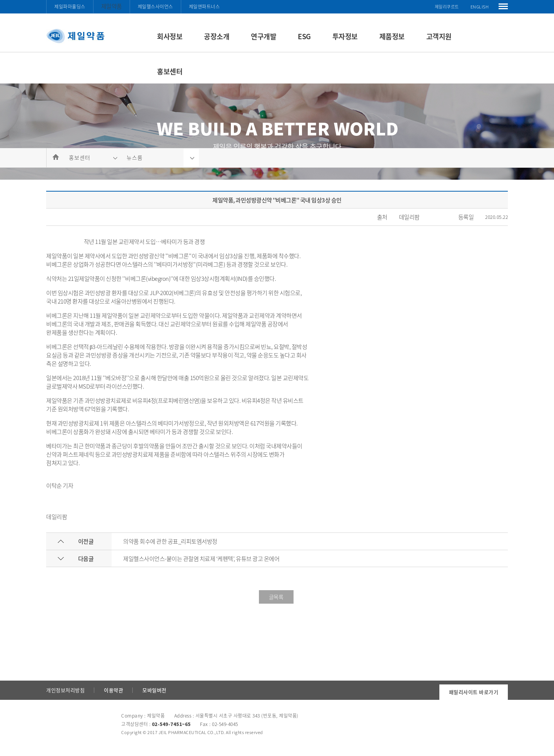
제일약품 (112, 6)
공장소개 (217, 36)
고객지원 (439, 36)
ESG (304, 36)
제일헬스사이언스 (155, 7)
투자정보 (345, 36)
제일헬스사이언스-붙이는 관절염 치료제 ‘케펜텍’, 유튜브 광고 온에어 (201, 559)
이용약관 (113, 690)
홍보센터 (170, 71)
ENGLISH (480, 7)
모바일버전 (154, 690)
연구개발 (264, 36)
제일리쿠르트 (447, 7)
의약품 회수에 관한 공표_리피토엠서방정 (170, 541)
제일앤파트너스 (204, 7)
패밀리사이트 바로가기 (474, 692)
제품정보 (392, 36)
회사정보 (170, 36)
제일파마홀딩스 (70, 7)
